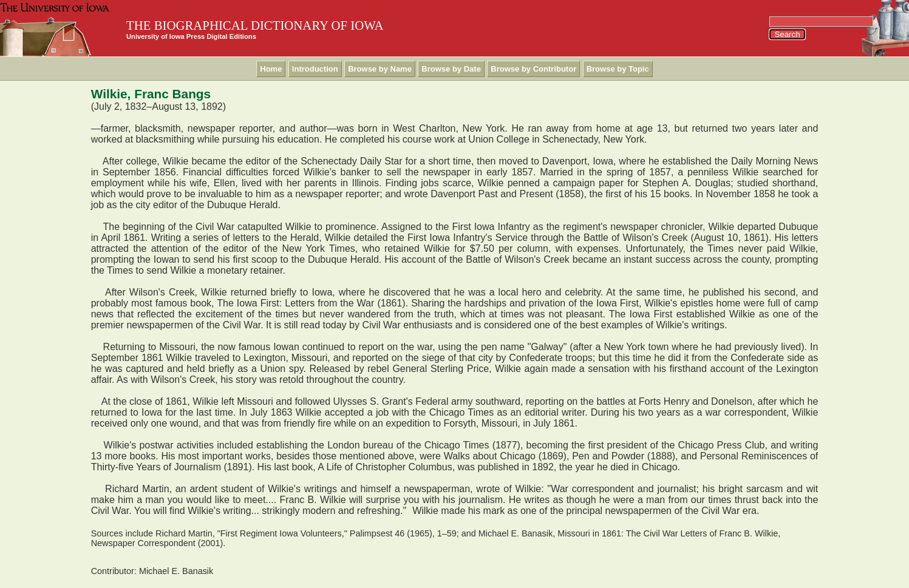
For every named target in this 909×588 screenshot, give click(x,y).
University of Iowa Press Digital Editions (191, 36)
